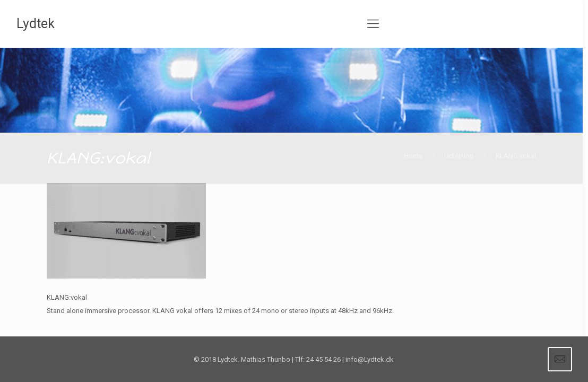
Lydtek (36, 24)
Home (413, 156)
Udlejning (459, 156)
